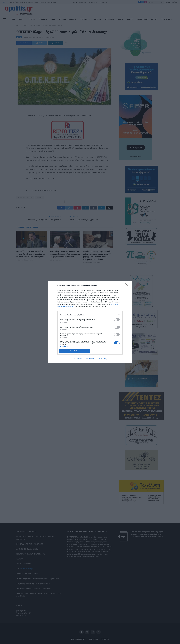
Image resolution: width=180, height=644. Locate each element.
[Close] (128, 285)
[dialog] (90, 322)
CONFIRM (74, 351)
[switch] (117, 320)
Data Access (90, 359)
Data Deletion (78, 359)
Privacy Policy (102, 359)
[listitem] (90, 315)
